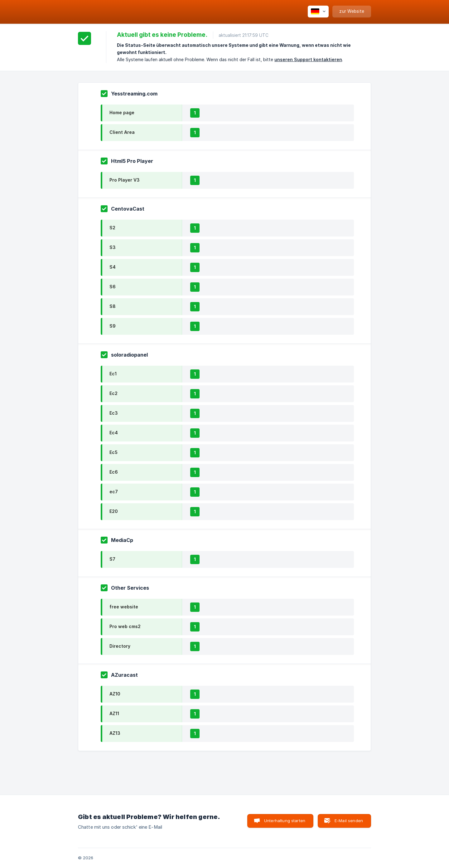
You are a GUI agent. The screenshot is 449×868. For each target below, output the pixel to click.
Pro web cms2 (125, 626)
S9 (113, 326)
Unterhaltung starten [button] (285, 821)
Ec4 (114, 433)
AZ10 (115, 694)
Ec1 (113, 374)
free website (124, 607)
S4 (113, 267)
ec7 (114, 492)
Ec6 (114, 472)
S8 (113, 306)
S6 (113, 287)
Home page (122, 112)
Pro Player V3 (125, 180)
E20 (113, 511)
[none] (318, 12)
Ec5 (113, 452)
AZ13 (115, 733)
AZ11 (114, 713)
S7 (112, 559)
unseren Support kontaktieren (308, 59)
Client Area (122, 132)
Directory (120, 646)
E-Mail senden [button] (349, 821)
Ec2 (113, 393)
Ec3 (114, 413)
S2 (112, 228)
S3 (113, 247)
